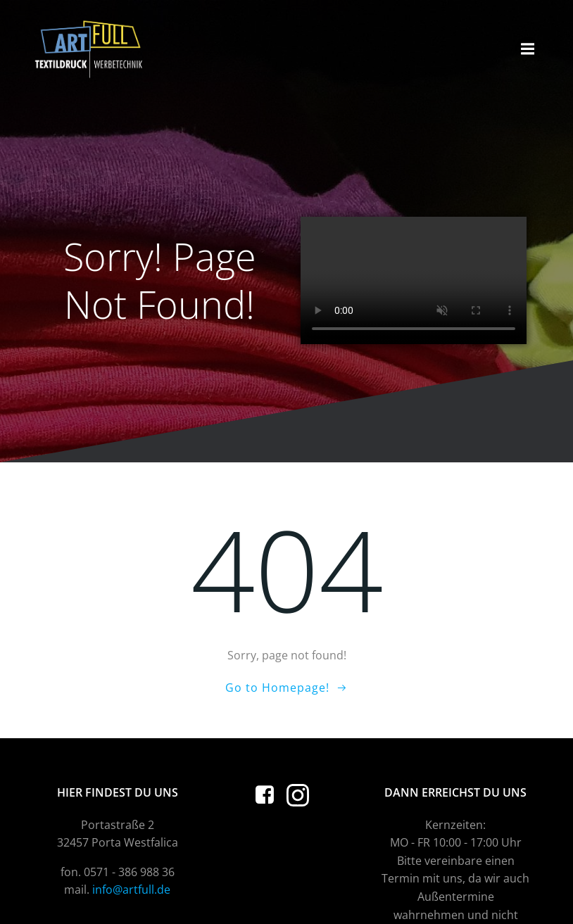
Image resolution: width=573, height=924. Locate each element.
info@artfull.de (132, 890)
